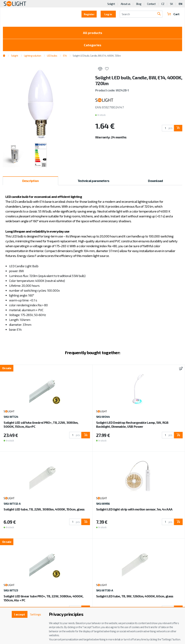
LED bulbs (52, 56)
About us (125, 4)
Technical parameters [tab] (93, 181)
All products (92, 33)
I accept (20, 614)
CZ (163, 4)
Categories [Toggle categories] (92, 45)
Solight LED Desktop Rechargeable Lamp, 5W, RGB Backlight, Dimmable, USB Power (132, 424)
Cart (173, 14)
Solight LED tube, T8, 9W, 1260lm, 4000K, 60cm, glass (135, 596)
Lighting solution (33, 56)
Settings (36, 614)
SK (172, 4)
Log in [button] (108, 14)
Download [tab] (155, 181)
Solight (111, 4)
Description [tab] (31, 181)
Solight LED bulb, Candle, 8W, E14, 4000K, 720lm (97, 56)
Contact (151, 4)
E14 (65, 56)
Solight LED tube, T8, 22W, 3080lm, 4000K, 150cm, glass (44, 509)
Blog (139, 4)
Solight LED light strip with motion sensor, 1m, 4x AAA (134, 509)
